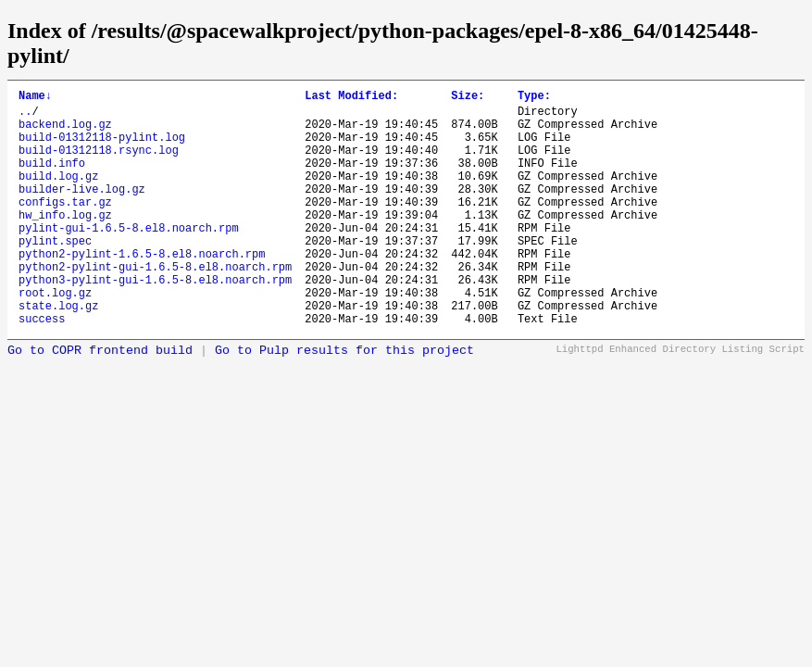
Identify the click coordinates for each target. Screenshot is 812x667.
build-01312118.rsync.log (99, 164)
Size (468, 98)
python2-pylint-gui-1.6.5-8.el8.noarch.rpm (155, 305)
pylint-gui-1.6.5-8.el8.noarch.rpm (129, 258)
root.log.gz (55, 337)
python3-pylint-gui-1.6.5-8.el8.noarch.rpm (155, 321)
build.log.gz (58, 195)
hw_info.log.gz (65, 242)
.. (25, 116)
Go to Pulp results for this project (344, 401)
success (42, 368)
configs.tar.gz (65, 227)
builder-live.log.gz (82, 211)
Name (35, 98)
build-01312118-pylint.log (102, 148)
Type (534, 98)
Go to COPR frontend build (100, 401)
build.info (52, 179)
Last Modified (351, 98)
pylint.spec (55, 274)
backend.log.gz (65, 132)
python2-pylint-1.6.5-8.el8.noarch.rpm (142, 289)
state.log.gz (58, 352)
